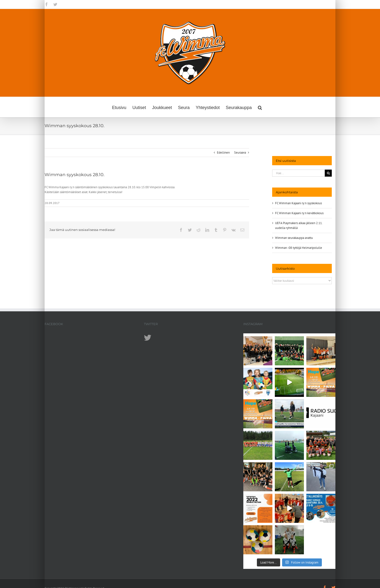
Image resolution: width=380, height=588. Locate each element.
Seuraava (240, 153)
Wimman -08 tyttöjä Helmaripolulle (299, 248)
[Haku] (328, 173)
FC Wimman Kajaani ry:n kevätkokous (299, 213)
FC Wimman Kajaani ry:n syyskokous (298, 203)
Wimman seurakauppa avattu (294, 238)
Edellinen (223, 153)
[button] (260, 107)
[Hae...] (298, 173)
